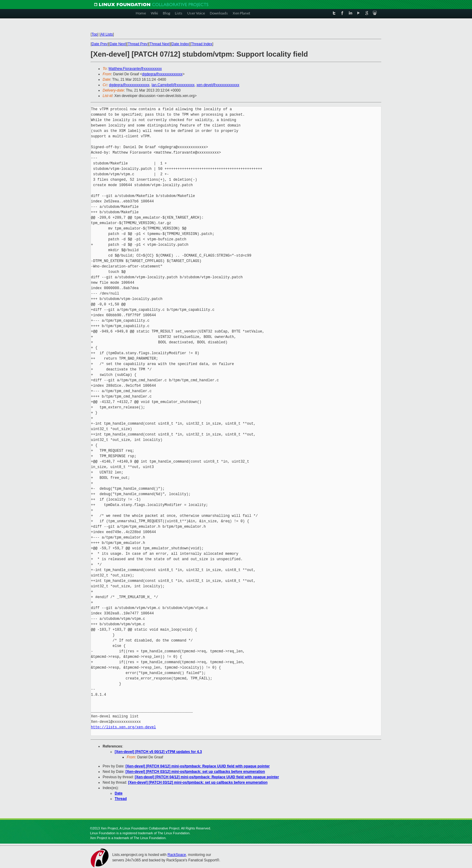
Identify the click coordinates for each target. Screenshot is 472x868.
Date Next (118, 44)
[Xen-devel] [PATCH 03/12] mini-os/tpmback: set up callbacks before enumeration (195, 772)
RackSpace (177, 855)
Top (94, 34)
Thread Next (160, 44)
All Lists (107, 34)
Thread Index (202, 44)
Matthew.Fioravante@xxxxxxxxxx (135, 69)
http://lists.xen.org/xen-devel (123, 727)
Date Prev (99, 44)
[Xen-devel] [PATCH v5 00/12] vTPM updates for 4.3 (158, 752)
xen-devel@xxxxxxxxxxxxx (218, 85)
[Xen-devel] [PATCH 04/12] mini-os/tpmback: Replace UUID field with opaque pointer (198, 766)
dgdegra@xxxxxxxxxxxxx (162, 74)
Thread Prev (138, 44)
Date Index (180, 44)
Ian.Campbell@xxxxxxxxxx (173, 85)
